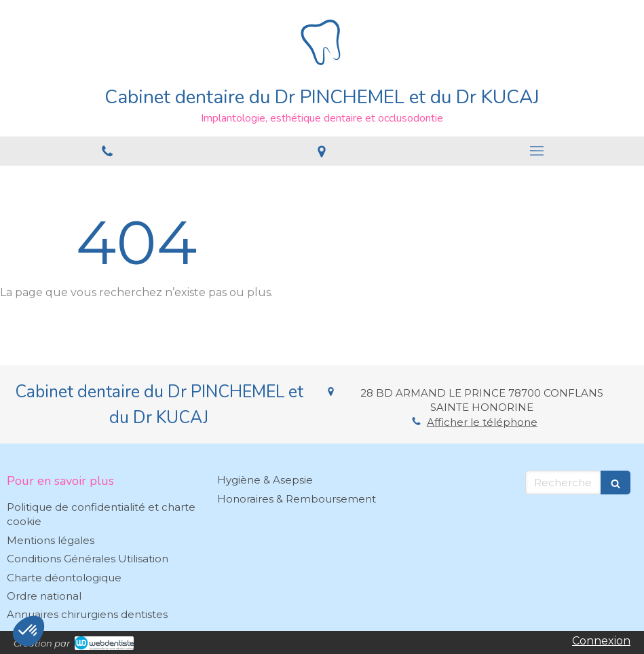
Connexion (601, 641)
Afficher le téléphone (482, 422)
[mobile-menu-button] (537, 151)
